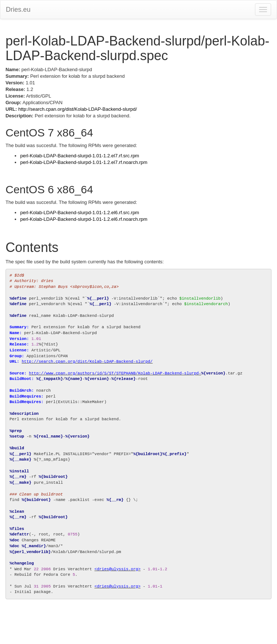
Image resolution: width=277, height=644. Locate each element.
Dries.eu (18, 10)
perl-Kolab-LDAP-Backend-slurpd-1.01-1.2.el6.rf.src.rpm (80, 213)
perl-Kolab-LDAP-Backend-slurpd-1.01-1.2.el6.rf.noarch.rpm (84, 219)
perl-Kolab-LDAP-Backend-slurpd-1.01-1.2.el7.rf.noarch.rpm (84, 162)
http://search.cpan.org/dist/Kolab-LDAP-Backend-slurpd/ (78, 109)
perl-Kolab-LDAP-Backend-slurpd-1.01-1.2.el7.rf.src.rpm (80, 156)
